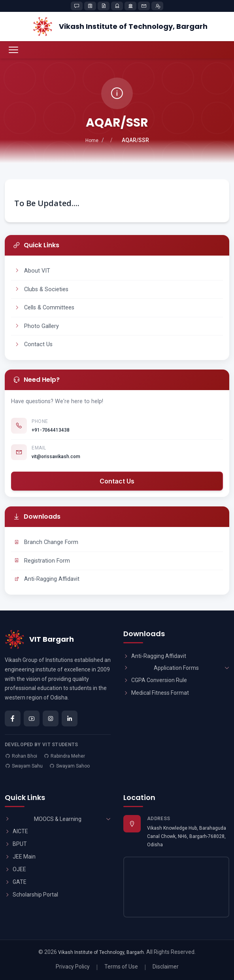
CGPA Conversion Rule (155, 680)
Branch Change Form (46, 542)
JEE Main (20, 857)
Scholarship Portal (31, 895)
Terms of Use (121, 967)
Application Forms (176, 668)
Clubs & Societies (41, 289)
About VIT (32, 271)
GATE (16, 882)
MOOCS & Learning (58, 819)
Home (92, 140)
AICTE (16, 831)
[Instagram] (51, 718)
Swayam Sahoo (73, 766)
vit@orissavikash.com (56, 457)
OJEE (15, 869)
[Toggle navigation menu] (13, 50)
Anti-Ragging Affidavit (47, 579)
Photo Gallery (37, 326)
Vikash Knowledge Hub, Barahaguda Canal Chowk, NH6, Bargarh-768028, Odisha (187, 836)
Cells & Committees (44, 308)
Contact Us (33, 344)
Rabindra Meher (68, 756)
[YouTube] (32, 718)
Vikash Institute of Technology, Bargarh (101, 952)
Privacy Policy (73, 967)
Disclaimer (166, 967)
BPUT (16, 844)
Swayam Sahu (27, 766)
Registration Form (42, 561)
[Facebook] (13, 718)
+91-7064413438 (51, 430)
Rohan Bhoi (25, 756)
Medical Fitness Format (156, 693)
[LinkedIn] (70, 718)
